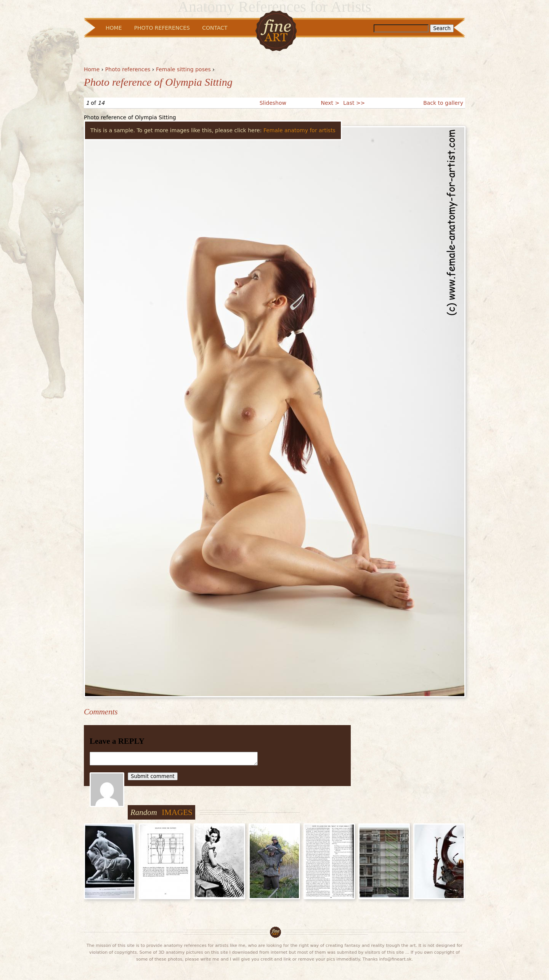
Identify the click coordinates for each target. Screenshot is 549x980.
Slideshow (273, 103)
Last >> (354, 103)
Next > (330, 103)
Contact (215, 28)
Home (92, 69)
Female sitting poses (183, 69)
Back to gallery (443, 103)
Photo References (162, 28)
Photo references (128, 69)
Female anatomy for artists (299, 130)
